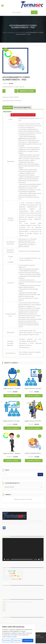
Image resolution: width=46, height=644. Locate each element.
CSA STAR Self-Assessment (13, 588)
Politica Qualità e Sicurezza (13, 590)
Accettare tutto (28, 641)
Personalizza (7, 641)
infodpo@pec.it (15, 624)
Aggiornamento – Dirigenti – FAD (12, 453)
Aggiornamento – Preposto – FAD (12, 388)
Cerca (34, 12)
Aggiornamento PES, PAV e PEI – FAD (34, 421)
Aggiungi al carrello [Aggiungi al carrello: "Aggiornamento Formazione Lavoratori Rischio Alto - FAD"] (34, 396)
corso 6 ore (18, 101)
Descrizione (7, 107)
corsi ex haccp (10, 101)
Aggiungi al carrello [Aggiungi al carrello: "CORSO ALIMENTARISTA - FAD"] (34, 461)
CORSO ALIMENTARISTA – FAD (34, 453)
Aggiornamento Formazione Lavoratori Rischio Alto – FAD (34, 388)
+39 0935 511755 (11, 606)
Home (4, 33)
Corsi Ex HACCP (20, 33)
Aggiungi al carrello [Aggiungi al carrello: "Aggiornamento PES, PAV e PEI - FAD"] (34, 428)
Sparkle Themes (39, 637)
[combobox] (23, 487)
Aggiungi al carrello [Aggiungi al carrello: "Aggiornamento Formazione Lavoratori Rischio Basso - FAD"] (12, 428)
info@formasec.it (11, 609)
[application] (23, 549)
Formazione (11, 33)
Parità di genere (9, 592)
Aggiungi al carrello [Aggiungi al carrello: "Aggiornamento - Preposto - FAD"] (12, 396)
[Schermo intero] (41, 559)
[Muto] (39, 559)
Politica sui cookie (12, 637)
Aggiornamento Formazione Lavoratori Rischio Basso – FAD (12, 421)
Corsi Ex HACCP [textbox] (23, 487)
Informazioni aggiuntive (22, 107)
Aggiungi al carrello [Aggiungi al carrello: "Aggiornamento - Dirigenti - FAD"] (12, 461)
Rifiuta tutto (17, 641)
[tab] (7, 107)
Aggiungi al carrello (27, 91)
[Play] (5, 559)
